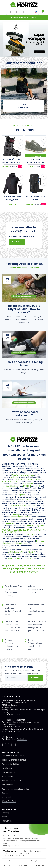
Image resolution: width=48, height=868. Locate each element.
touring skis (10, 523)
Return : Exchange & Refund (14, 760)
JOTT (11, 552)
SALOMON (6, 530)
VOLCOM (31, 552)
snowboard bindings (10, 486)
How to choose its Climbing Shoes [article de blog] (24, 364)
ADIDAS (17, 559)
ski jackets (22, 495)
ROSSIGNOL (21, 479)
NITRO (38, 486)
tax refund (6, 797)
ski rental (31, 534)
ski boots (15, 477)
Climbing (16, 515)
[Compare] (20, 146)
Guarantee (6, 793)
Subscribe (35, 678)
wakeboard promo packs (20, 517)
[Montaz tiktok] (2, 744)
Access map (7, 707)
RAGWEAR (19, 552)
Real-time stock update (12, 781)
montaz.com (11, 725)
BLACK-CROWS (8, 482)
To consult (17, 242)
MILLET (15, 530)
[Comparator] (30, 12)
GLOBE (29, 559)
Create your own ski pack (23, 475)
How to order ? (8, 785)
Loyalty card (7, 768)
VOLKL (31, 479)
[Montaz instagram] (6, 744)
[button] (10, 12)
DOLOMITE (15, 532)
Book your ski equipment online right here (23, 542)
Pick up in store (8, 772)
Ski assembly (7, 776)
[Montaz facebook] (9, 744)
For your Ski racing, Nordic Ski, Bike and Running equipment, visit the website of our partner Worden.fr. (24, 569)
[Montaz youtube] (12, 744)
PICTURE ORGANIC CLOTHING (23, 506)
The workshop (8, 821)
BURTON (27, 486)
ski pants (26, 499)
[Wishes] (23, 12)
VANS (10, 559)
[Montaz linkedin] (15, 744)
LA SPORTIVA (39, 530)
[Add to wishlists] (20, 139)
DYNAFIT (5, 532)
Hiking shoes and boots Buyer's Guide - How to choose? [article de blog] (24, 309)
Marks (4, 817)
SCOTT (19, 482)
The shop (6, 813)
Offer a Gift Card (9, 801)
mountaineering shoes (35, 526)
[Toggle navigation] (4, 12)
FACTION (38, 479)
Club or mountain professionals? (15, 789)
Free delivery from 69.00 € (13, 756)
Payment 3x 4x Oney (11, 764)
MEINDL (23, 530)
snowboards (28, 484)
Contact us (22, 739)
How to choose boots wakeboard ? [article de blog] (24, 414)
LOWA (30, 530)
